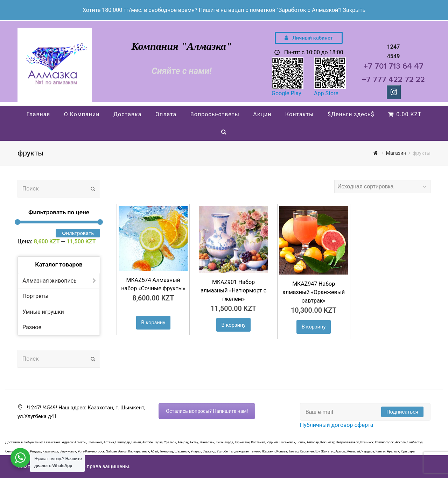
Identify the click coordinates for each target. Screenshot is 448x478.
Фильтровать (78, 233)
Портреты (35, 296)
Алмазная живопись (50, 281)
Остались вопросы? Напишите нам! (207, 411)
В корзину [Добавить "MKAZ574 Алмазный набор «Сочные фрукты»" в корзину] (153, 323)
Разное (32, 327)
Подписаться (402, 412)
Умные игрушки (43, 312)
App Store (326, 93)
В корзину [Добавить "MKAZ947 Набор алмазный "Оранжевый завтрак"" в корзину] (314, 327)
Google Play (286, 93)
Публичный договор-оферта (337, 425)
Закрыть (354, 10)
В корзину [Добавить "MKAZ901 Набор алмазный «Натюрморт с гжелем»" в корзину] (234, 325)
